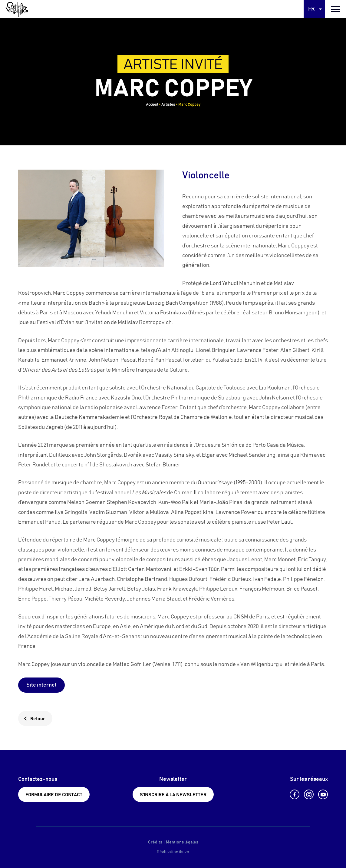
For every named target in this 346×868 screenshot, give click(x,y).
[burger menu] (335, 9)
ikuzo (184, 852)
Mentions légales (182, 842)
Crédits (155, 842)
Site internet (41, 685)
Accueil (152, 105)
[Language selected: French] (314, 9)
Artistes (168, 105)
